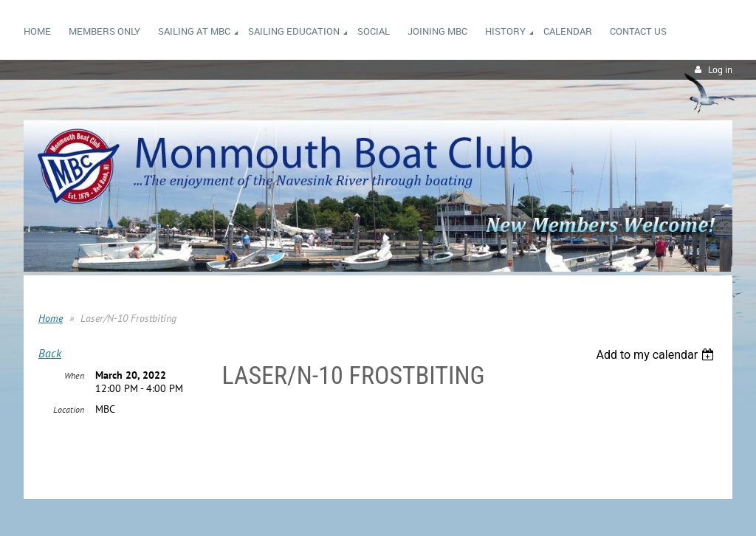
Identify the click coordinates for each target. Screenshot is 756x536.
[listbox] (657, 355)
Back (50, 353)
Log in (720, 70)
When (74, 375)
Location (69, 409)
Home (51, 318)
